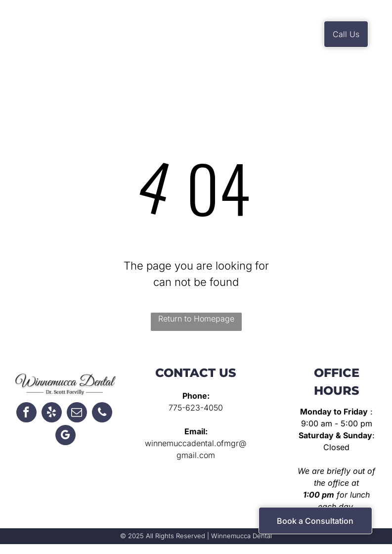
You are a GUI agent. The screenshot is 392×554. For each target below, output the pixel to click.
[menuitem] (143, 32)
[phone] (102, 414)
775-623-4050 (196, 408)
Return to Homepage (196, 319)
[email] (77, 414)
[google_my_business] (65, 436)
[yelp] (52, 414)
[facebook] (26, 414)
